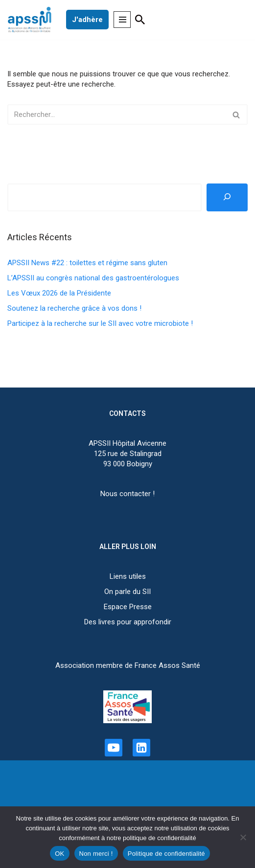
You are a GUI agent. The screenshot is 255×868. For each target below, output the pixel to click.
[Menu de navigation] (122, 20)
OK (59, 854)
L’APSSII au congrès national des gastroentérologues (93, 278)
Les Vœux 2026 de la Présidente (59, 293)
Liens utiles (128, 576)
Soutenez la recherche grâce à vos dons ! (74, 308)
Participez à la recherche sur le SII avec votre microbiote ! (100, 323)
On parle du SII (127, 592)
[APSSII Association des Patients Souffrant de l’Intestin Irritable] (32, 20)
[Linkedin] (141, 748)
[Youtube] (114, 748)
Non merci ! (96, 854)
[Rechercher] (140, 20)
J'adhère (87, 20)
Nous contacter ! (127, 494)
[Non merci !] (243, 837)
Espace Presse (128, 607)
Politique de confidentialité (166, 854)
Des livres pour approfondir (128, 622)
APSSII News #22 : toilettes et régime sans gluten (87, 263)
